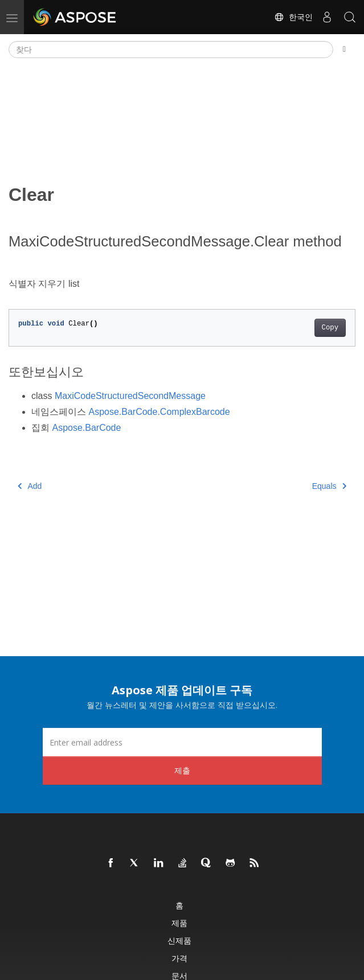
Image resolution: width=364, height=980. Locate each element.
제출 (182, 770)
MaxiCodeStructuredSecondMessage (130, 396)
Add (30, 486)
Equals (329, 486)
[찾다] (171, 50)
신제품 (179, 940)
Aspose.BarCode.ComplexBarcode (159, 412)
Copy (330, 328)
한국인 (293, 17)
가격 (179, 958)
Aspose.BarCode (86, 428)
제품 (179, 923)
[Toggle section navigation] (344, 50)
